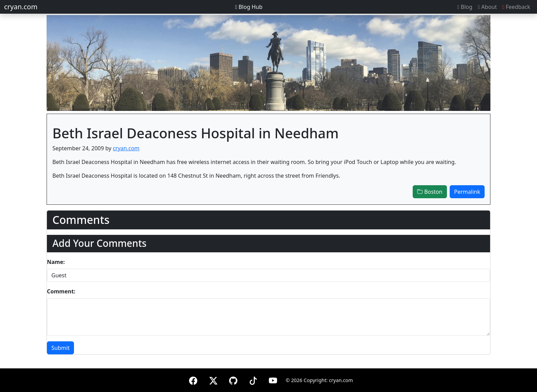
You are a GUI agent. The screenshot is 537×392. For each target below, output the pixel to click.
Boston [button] (430, 192)
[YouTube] (273, 380)
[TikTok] (253, 380)
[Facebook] (193, 380)
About (487, 7)
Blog (465, 7)
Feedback (516, 7)
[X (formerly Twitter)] (213, 380)
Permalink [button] (467, 192)
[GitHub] (233, 380)
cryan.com (21, 7)
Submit (60, 348)
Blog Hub (249, 7)
